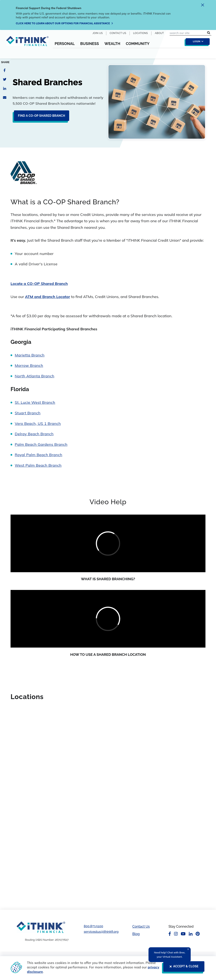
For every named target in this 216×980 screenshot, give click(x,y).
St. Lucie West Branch (35, 402)
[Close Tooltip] (188, 949)
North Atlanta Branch (35, 376)
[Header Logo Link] (27, 46)
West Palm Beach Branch (38, 465)
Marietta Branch (30, 355)
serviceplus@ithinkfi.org (101, 932)
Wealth (112, 44)
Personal (65, 44)
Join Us (98, 33)
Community (138, 44)
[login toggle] (197, 43)
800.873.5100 (93, 926)
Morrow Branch (29, 365)
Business (90, 44)
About (159, 33)
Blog (136, 934)
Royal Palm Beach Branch (38, 455)
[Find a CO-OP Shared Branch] (40, 117)
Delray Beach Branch (34, 434)
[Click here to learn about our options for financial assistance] (65, 23)
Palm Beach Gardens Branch (41, 444)
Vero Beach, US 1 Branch (38, 424)
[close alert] (203, 6)
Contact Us (118, 33)
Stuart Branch (28, 413)
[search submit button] (209, 33)
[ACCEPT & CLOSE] (183, 968)
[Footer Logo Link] (41, 927)
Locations (140, 33)
